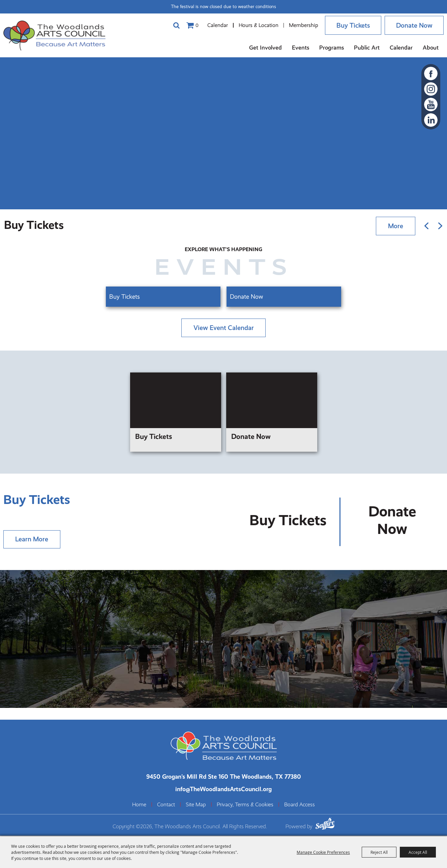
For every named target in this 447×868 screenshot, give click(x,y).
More (395, 225)
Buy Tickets (351, 25)
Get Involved (265, 48)
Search (173, 25)
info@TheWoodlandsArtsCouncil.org (224, 790)
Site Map (196, 805)
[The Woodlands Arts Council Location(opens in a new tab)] (224, 777)
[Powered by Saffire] (325, 825)
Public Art (367, 48)
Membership (301, 25)
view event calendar (224, 327)
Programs (332, 48)
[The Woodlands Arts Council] (57, 35)
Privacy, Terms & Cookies (245, 805)
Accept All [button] (418, 852)
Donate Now (413, 25)
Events (301, 48)
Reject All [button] (379, 852)
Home (139, 805)
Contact (166, 805)
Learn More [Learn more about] (32, 540)
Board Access (300, 805)
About (431, 48)
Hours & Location (256, 25)
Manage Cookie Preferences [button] (323, 852)
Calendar (215, 25)
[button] (426, 225)
